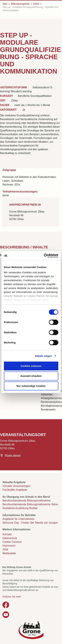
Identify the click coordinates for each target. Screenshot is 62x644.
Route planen (13, 455)
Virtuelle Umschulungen (16, 486)
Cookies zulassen (31, 366)
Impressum (9, 546)
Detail (36, 4)
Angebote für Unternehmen (18, 519)
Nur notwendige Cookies (31, 386)
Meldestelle (9, 553)
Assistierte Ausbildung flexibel (20, 508)
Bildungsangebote (20, 4)
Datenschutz (10, 538)
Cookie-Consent (12, 542)
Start (5, 4)
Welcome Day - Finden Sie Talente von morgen (30, 523)
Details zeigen (43, 356)
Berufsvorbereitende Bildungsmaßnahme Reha (30, 504)
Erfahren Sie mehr (12, 597)
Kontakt (7, 534)
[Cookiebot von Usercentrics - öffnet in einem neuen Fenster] (44, 256)
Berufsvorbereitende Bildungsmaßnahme (27, 501)
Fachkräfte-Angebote (15, 490)
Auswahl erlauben (31, 376)
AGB (5, 550)
